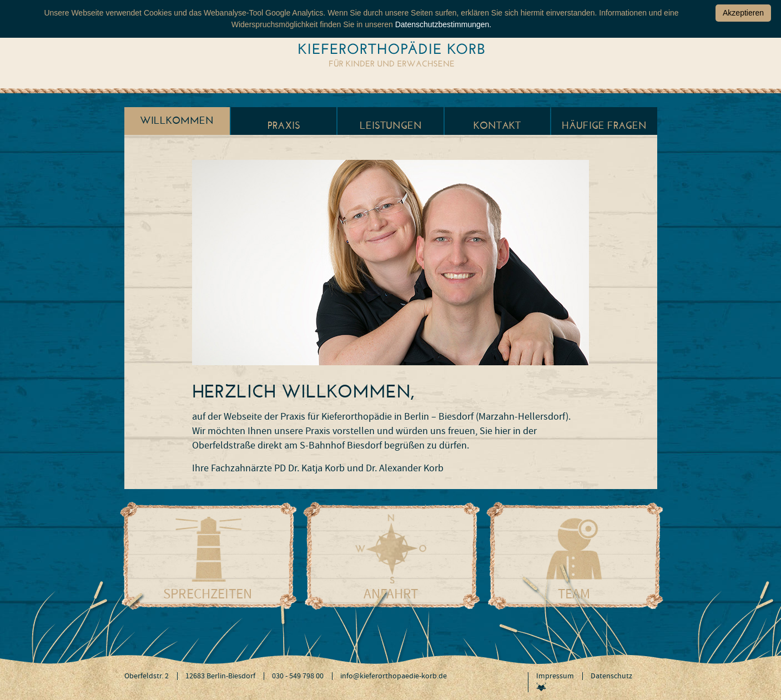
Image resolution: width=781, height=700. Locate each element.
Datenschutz (611, 676)
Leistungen (391, 125)
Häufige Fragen (604, 125)
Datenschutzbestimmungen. (444, 24)
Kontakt (497, 125)
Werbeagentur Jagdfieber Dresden (541, 686)
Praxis (284, 125)
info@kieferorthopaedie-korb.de (394, 676)
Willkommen (177, 120)
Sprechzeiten (208, 594)
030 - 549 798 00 (298, 676)
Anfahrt (391, 594)
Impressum (555, 676)
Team (574, 594)
